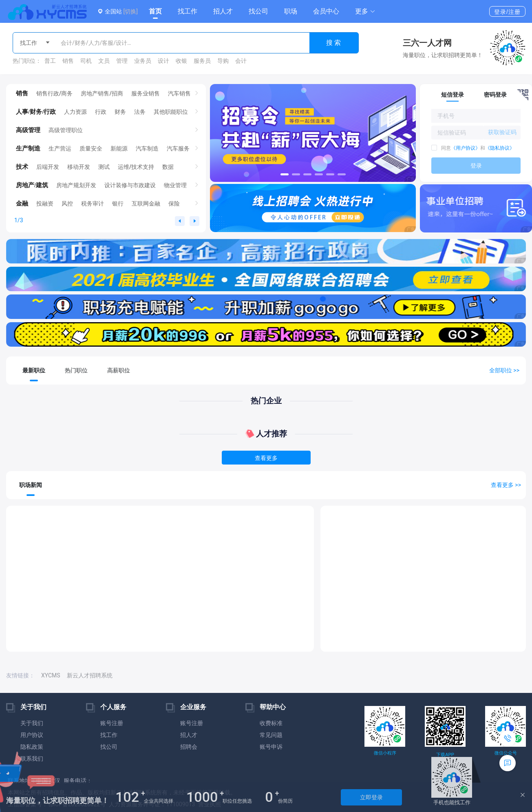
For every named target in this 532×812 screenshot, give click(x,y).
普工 (50, 61)
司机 (86, 61)
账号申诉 (271, 747)
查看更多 (266, 458)
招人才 (223, 11)
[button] (365, 11)
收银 (181, 61)
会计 (241, 61)
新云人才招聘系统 (90, 675)
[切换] (130, 11)
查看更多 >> (506, 485)
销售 (68, 61)
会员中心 (326, 11)
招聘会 (189, 747)
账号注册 (112, 723)
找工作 (188, 11)
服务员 (202, 61)
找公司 (258, 11)
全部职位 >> (504, 370)
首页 (155, 11)
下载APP (445, 755)
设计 (163, 61)
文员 (104, 61)
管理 (122, 61)
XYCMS (51, 675)
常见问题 (271, 735)
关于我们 (32, 723)
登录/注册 (507, 12)
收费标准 (271, 723)
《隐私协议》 (500, 148)
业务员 (143, 61)
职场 (291, 11)
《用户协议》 (466, 148)
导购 (223, 61)
